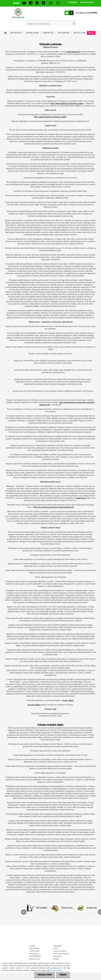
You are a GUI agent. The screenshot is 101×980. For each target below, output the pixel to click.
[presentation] (24, 912)
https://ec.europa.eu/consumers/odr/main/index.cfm (54, 507)
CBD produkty (16, 33)
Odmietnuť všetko (45, 975)
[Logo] (18, 13)
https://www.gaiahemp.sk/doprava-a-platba (67, 103)
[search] (74, 24)
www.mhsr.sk (81, 498)
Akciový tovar (80, 33)
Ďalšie (91, 33)
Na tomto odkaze (34, 705)
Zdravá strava (32, 33)
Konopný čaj (48, 33)
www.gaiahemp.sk (73, 52)
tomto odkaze (68, 700)
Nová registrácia (87, 2)
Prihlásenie (73, 2)
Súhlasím (63, 975)
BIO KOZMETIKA (64, 33)
